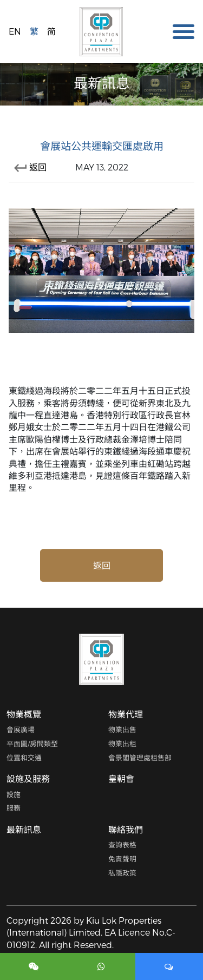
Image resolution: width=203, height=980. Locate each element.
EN (15, 31)
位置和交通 (24, 757)
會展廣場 (21, 729)
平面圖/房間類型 (32, 743)
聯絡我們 (126, 829)
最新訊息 (24, 829)
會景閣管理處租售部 (140, 757)
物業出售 (122, 729)
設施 (14, 794)
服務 (14, 808)
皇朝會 (121, 778)
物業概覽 (24, 714)
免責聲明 (122, 859)
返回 (30, 167)
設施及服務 (28, 778)
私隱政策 (122, 873)
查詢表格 (122, 844)
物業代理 (126, 714)
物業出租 (122, 743)
